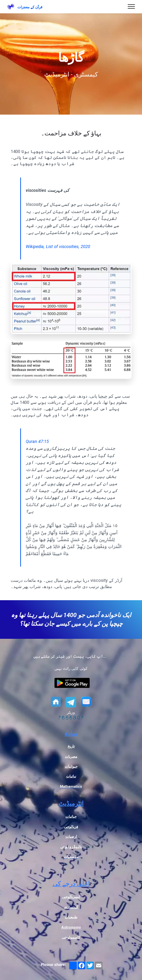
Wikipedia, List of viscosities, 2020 (58, 246)
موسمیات (71, 857)
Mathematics (71, 787)
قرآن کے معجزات (30, 7)
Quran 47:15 (37, 441)
